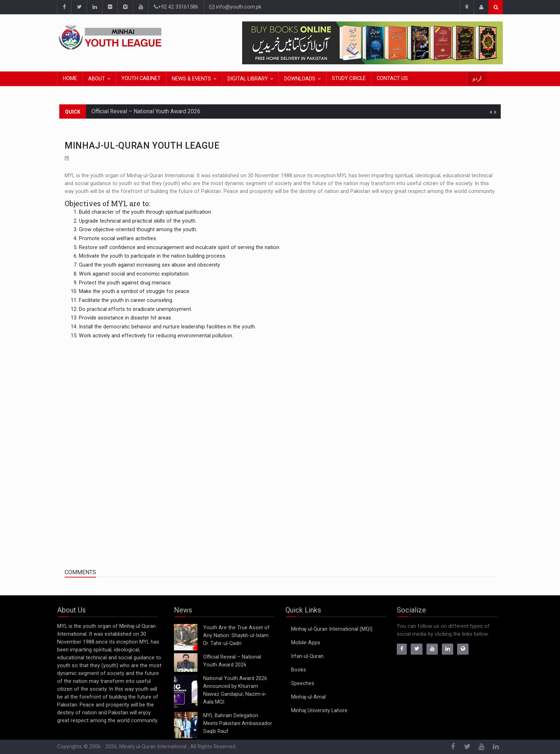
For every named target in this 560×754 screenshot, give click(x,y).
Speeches (303, 683)
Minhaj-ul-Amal (308, 697)
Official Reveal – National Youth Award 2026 (146, 111)
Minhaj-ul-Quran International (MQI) (332, 629)
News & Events (191, 79)
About (97, 79)
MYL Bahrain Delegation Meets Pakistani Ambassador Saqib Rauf (238, 723)
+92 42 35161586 (176, 7)
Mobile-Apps (306, 643)
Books (299, 670)
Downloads (300, 79)
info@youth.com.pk (235, 7)
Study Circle (349, 78)
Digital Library (248, 79)
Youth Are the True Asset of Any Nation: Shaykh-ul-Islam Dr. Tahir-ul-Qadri (236, 636)
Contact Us (392, 78)
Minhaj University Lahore (319, 711)
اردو (477, 78)
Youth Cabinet (141, 78)
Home (70, 78)
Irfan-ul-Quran (307, 656)
